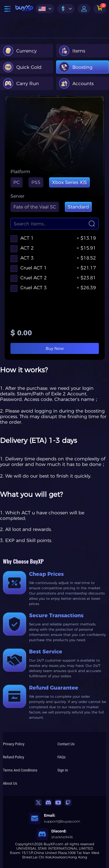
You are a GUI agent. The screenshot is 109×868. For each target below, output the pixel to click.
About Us (10, 783)
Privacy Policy (14, 744)
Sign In (63, 770)
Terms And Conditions (20, 770)
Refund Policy (14, 757)
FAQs (62, 757)
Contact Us (66, 744)
